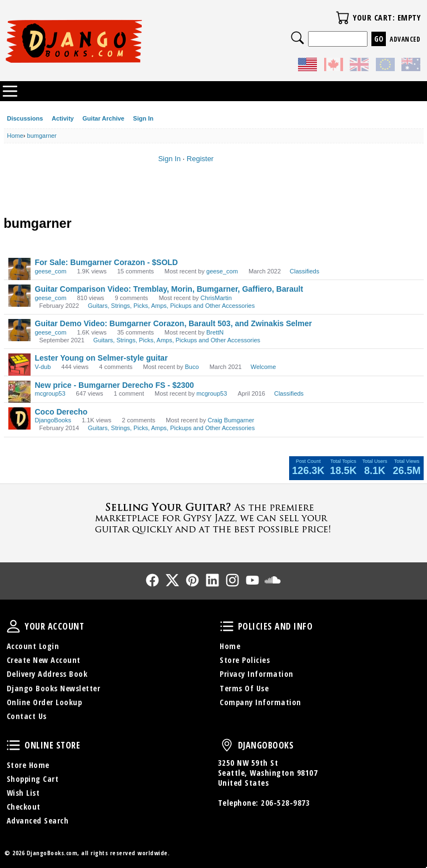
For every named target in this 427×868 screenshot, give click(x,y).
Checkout (24, 807)
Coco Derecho (61, 412)
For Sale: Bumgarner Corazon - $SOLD (106, 262)
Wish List (23, 793)
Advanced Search (38, 820)
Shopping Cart (33, 779)
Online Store (13, 745)
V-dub (43, 367)
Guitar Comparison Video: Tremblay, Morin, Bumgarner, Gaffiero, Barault (169, 289)
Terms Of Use (244, 688)
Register (200, 159)
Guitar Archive (103, 118)
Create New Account (44, 660)
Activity (63, 118)
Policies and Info (227, 626)
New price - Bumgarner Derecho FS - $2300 (115, 385)
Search (297, 38)
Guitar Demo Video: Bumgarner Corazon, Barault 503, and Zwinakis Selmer (173, 323)
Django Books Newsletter (54, 688)
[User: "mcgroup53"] (19, 392)
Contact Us (27, 716)
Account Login (33, 646)
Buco (192, 367)
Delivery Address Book (47, 674)
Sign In (143, 118)
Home (230, 646)
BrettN (215, 332)
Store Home (28, 765)
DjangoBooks (53, 420)
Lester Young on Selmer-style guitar (101, 358)
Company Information (260, 702)
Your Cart (342, 18)
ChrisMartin (216, 298)
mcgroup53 (50, 393)
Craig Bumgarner (231, 420)
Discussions (25, 118)
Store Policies (245, 660)
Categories (10, 91)
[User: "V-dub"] (19, 365)
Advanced (405, 39)
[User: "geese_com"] (19, 269)
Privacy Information (257, 674)
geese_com (51, 271)
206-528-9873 (285, 803)
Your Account (13, 626)
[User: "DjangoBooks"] (19, 418)
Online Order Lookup (44, 702)
